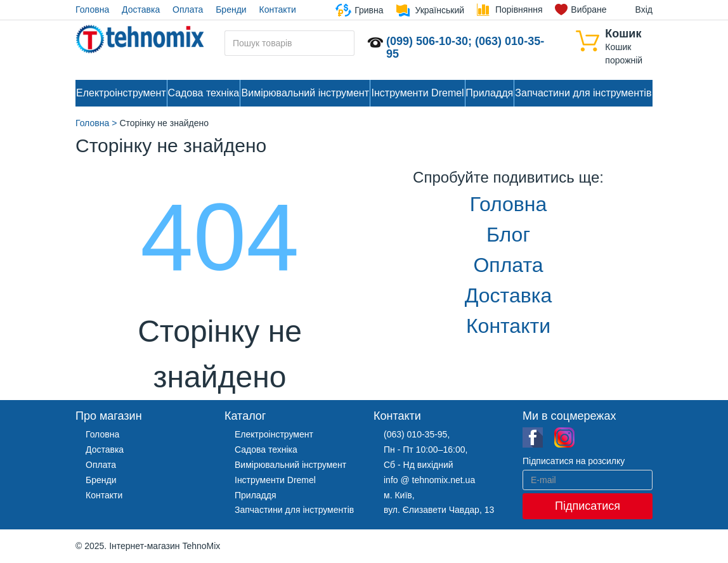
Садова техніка (203, 93)
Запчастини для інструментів (583, 93)
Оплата (188, 10)
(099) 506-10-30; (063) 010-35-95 (465, 48)
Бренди (231, 10)
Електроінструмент (121, 93)
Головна (92, 10)
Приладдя (489, 93)
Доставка (141, 10)
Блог (508, 235)
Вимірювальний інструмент (305, 93)
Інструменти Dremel (418, 93)
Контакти (278, 10)
